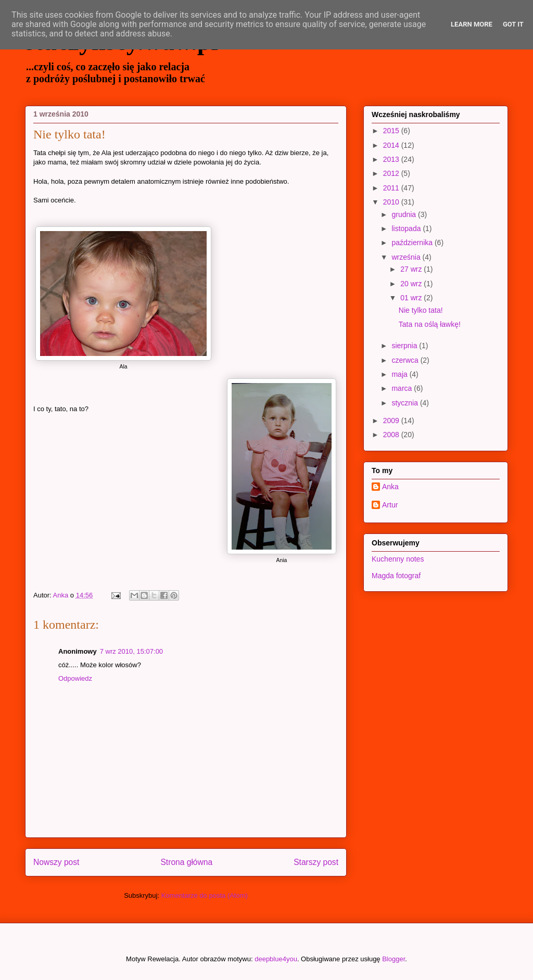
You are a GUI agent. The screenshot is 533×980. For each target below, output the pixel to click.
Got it (513, 24)
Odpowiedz (75, 678)
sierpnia (405, 346)
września (407, 257)
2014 (392, 145)
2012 (392, 173)
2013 (392, 159)
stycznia (405, 403)
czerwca (406, 360)
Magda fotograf (396, 576)
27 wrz (412, 269)
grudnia (405, 214)
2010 (392, 202)
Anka (390, 487)
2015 (392, 131)
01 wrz (412, 298)
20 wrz (412, 284)
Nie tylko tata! (421, 310)
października (413, 243)
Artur (390, 505)
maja (400, 374)
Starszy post (316, 862)
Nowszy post (56, 862)
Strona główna (186, 862)
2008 (392, 435)
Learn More (472, 24)
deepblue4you (276, 959)
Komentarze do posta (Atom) (205, 895)
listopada (407, 228)
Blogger (394, 959)
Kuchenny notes (398, 559)
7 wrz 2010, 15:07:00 (131, 651)
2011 (392, 188)
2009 (392, 421)
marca (403, 388)
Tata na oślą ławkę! (430, 324)
